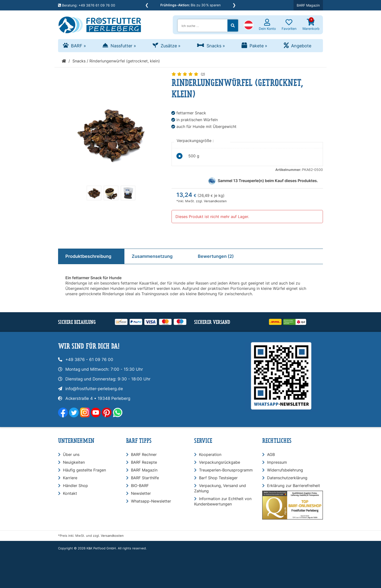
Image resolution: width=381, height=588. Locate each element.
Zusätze (171, 46)
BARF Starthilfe (145, 478)
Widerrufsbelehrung (285, 470)
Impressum (277, 462)
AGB (271, 454)
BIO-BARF (140, 486)
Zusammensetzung (152, 256)
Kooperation (210, 454)
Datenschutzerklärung (287, 478)
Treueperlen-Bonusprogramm (226, 470)
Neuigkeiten (74, 462)
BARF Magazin (308, 5)
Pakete (258, 46)
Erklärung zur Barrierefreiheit (294, 486)
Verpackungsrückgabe (220, 462)
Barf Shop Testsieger (218, 478)
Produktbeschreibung (88, 256)
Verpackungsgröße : (196, 141)
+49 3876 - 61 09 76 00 (89, 360)
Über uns (71, 454)
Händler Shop (75, 486)
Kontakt (70, 493)
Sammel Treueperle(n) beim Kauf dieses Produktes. (268, 181)
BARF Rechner (144, 454)
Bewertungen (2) (216, 256)
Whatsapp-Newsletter (151, 501)
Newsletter (141, 493)
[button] (249, 25)
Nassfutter (123, 46)
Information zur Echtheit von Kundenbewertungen (223, 501)
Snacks (216, 46)
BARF (78, 46)
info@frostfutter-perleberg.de (94, 389)
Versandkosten (215, 201)
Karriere (70, 478)
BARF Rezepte (144, 462)
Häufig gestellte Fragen (84, 470)
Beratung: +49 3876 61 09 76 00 (87, 5)
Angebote (301, 46)
